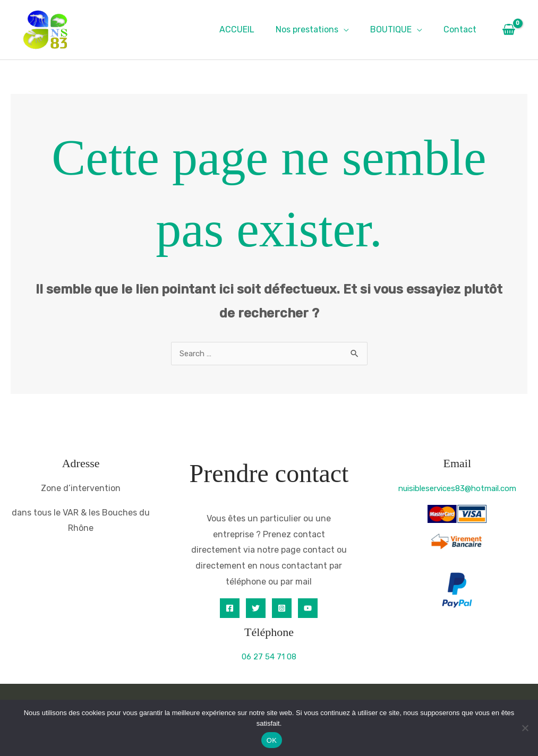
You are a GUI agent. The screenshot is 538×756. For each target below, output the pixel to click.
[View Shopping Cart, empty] (509, 30)
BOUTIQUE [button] (397, 29)
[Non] (525, 728)
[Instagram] (282, 609)
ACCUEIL (252, 29)
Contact (462, 29)
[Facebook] (230, 609)
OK (272, 740)
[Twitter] (256, 609)
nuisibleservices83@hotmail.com (457, 489)
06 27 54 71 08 (269, 657)
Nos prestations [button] (318, 29)
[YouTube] (308, 609)
